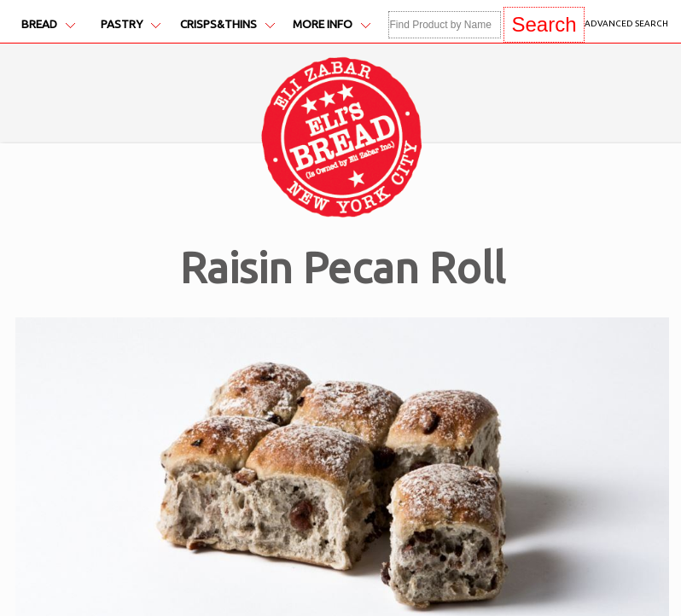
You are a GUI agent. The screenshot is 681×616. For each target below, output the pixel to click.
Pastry (131, 24)
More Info (332, 24)
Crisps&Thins (227, 24)
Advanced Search (626, 23)
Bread (48, 24)
